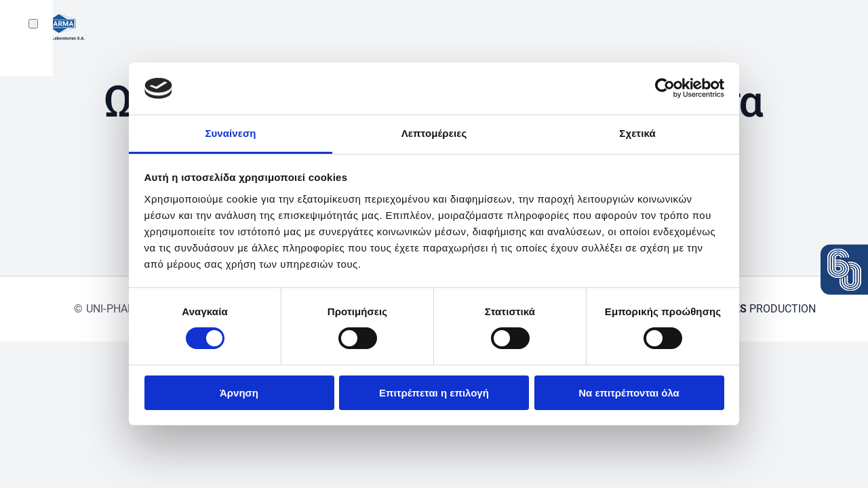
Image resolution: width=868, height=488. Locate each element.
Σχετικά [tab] (637, 133)
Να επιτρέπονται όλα (629, 393)
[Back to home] (53, 27)
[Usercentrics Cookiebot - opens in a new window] (665, 88)
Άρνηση (239, 393)
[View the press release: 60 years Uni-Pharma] (844, 270)
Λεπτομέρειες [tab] (434, 133)
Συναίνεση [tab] (230, 133)
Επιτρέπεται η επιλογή (434, 393)
